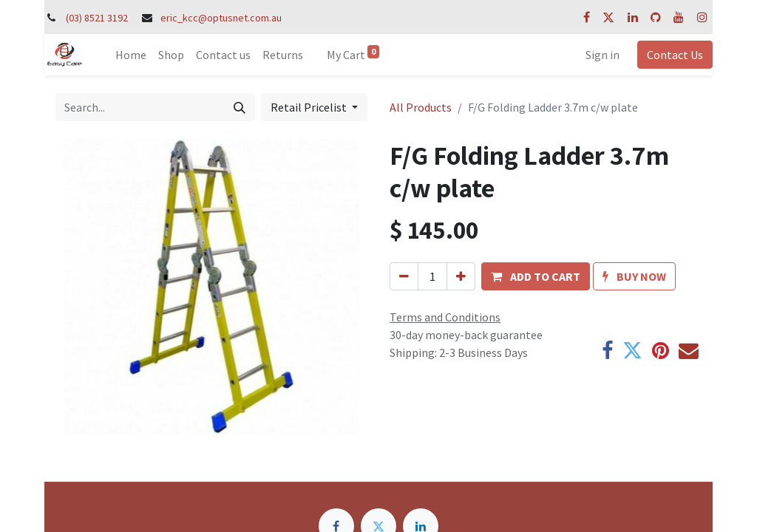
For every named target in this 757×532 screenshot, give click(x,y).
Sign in (602, 55)
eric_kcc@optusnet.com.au (221, 18)
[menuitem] (131, 55)
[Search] (240, 107)
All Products (421, 107)
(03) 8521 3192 (97, 18)
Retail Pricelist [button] (310, 107)
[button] (536, 276)
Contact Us (675, 55)
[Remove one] (404, 276)
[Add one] (461, 276)
